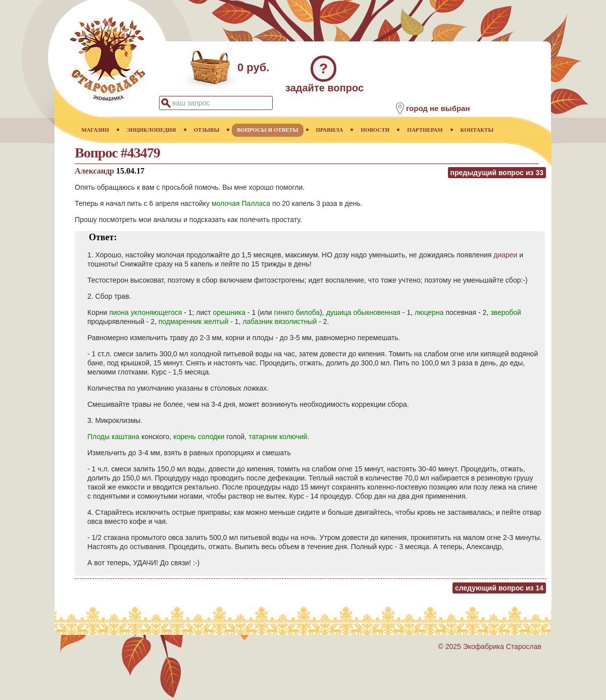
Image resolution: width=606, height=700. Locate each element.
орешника (229, 312)
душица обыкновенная (363, 312)
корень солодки (199, 437)
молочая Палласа (241, 203)
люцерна (429, 312)
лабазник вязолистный (280, 321)
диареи (505, 255)
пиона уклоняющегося (145, 312)
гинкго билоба (297, 312)
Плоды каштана (113, 437)
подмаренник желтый (194, 321)
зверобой (506, 312)
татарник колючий (278, 437)
